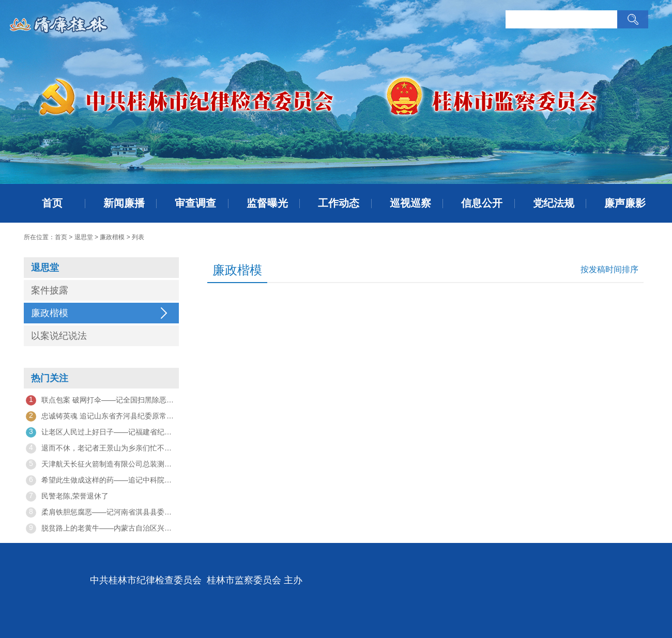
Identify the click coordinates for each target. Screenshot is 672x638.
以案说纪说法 (59, 336)
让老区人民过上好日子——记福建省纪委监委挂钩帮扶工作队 (101, 432)
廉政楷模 (112, 237)
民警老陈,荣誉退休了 (67, 496)
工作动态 (339, 203)
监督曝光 (267, 203)
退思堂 (84, 237)
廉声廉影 (625, 203)
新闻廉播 (124, 203)
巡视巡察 (410, 203)
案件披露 (50, 290)
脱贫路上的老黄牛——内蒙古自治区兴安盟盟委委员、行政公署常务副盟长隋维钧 (101, 528)
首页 (52, 203)
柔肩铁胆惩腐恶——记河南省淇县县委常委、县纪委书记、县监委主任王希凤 (101, 512)
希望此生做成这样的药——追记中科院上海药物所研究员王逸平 (101, 480)
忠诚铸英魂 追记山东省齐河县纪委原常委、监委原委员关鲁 (101, 416)
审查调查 (195, 203)
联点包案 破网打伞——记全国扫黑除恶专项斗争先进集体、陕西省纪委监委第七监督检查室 (101, 400)
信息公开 (482, 203)
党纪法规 (554, 203)
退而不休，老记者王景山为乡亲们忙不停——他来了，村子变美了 (101, 448)
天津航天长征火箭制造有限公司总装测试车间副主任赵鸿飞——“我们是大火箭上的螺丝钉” (101, 464)
